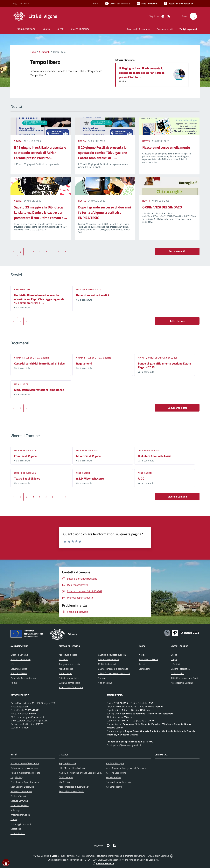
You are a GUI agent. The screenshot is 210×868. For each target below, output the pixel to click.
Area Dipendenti (114, 787)
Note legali (16, 810)
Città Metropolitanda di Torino (73, 768)
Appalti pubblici (66, 669)
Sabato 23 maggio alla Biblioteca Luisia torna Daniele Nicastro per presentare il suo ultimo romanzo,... (40, 212)
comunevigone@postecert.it (30, 717)
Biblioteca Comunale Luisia (155, 456)
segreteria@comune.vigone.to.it (32, 721)
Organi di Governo (19, 655)
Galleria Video (177, 673)
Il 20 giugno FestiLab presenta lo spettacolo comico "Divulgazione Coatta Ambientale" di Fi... (103, 153)
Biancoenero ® (116, 860)
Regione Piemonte (68, 763)
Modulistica (21, 384)
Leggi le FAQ (17, 777)
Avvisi (142, 664)
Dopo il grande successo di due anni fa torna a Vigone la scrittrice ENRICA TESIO (105, 212)
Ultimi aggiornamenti (21, 824)
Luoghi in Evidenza (25, 450)
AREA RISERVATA (103, 863)
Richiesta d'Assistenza (21, 791)
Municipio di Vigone (88, 456)
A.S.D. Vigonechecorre (90, 478)
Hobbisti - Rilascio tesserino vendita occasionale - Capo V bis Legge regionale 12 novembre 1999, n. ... (39, 299)
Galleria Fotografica (180, 669)
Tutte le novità (177, 251)
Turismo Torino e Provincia (118, 782)
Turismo (102, 678)
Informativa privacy (20, 805)
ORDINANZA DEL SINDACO (162, 207)
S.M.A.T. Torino (65, 782)
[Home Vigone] (35, 16)
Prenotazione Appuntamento (25, 782)
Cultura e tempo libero (69, 683)
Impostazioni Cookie (20, 815)
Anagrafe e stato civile (69, 664)
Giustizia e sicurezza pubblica (112, 655)
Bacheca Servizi (18, 796)
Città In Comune (161, 856)
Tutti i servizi (177, 321)
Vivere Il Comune (177, 497)
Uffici (13, 664)
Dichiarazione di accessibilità (24, 768)
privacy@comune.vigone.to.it (127, 745)
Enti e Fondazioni (19, 673)
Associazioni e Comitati (182, 683)
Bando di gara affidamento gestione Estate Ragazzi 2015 (164, 365)
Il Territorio (176, 664)
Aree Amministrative (20, 659)
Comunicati (144, 669)
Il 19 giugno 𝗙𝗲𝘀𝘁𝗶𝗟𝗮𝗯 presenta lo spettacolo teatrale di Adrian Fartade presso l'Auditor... (142, 73)
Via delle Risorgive (115, 763)
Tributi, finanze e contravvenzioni (114, 673)
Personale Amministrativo (23, 678)
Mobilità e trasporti (107, 664)
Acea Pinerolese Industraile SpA (74, 787)
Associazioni (83, 473)
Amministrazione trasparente (32, 358)
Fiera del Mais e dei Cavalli (71, 791)
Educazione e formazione (71, 687)
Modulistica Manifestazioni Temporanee (39, 390)
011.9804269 (21, 707)
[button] (6, 863)
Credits (14, 819)
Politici (14, 683)
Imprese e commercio (89, 290)
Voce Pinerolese (114, 777)
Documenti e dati (177, 408)
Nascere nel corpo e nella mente (166, 147)
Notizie (142, 655)
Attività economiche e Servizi (185, 678)
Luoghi (174, 659)
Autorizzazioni (23, 290)
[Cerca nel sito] (193, 16)
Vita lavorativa (105, 683)
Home (33, 52)
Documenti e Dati (19, 669)
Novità (18, 141)
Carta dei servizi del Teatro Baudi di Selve (39, 363)
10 (59, 251)
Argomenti (44, 52)
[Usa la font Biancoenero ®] (117, 4)
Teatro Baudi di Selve (27, 478)
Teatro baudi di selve (149, 659)
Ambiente (63, 659)
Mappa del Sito (18, 833)
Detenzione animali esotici (92, 295)
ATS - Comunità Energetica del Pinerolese (126, 768)
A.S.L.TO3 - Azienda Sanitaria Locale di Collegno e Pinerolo (87, 773)
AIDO (141, 478)
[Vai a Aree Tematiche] (147, 4)
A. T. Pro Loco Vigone (116, 773)
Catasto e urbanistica (69, 678)
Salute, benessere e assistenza (113, 669)
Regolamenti (84, 363)
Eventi (174, 655)
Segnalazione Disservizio (22, 787)
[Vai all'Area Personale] (179, 4)
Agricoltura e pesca (68, 655)
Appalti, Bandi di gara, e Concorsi (157, 358)
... (52, 251)
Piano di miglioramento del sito (25, 773)
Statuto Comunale (19, 801)
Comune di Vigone (25, 456)
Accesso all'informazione (138, 29)
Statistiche (16, 829)
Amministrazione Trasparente (25, 763)
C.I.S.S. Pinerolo (66, 777)
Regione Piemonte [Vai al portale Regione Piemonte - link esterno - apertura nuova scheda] (21, 3)
